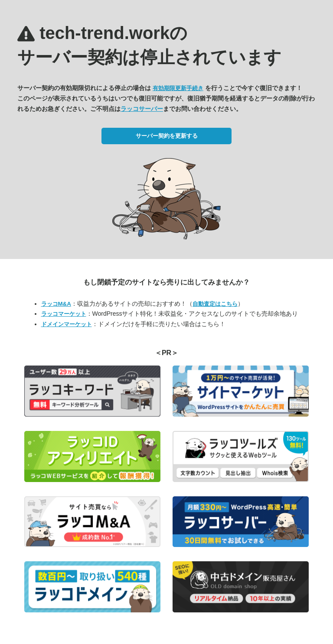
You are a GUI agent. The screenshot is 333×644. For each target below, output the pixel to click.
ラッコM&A (56, 304)
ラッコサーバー (142, 109)
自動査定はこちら (215, 304)
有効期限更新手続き (178, 88)
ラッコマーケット (64, 314)
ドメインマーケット (67, 324)
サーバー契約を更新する (167, 136)
